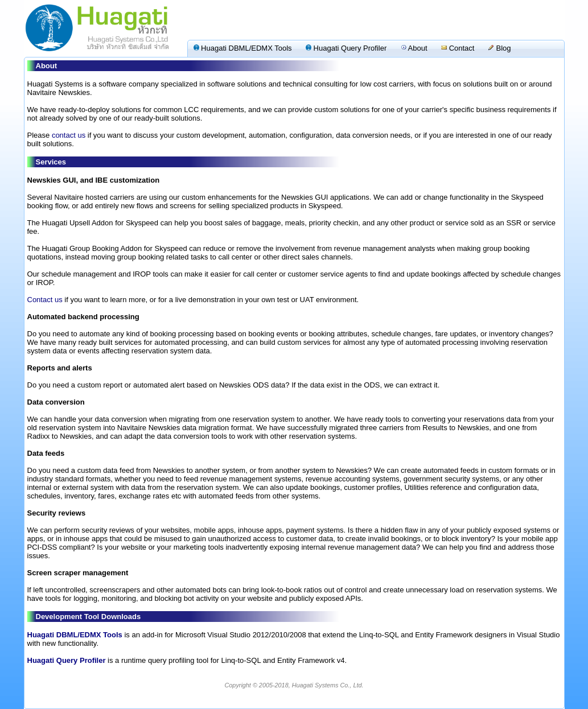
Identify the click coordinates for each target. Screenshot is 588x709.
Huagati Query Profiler (346, 48)
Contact (458, 48)
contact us (69, 135)
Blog (500, 48)
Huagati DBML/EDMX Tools (243, 48)
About (414, 48)
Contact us (45, 300)
